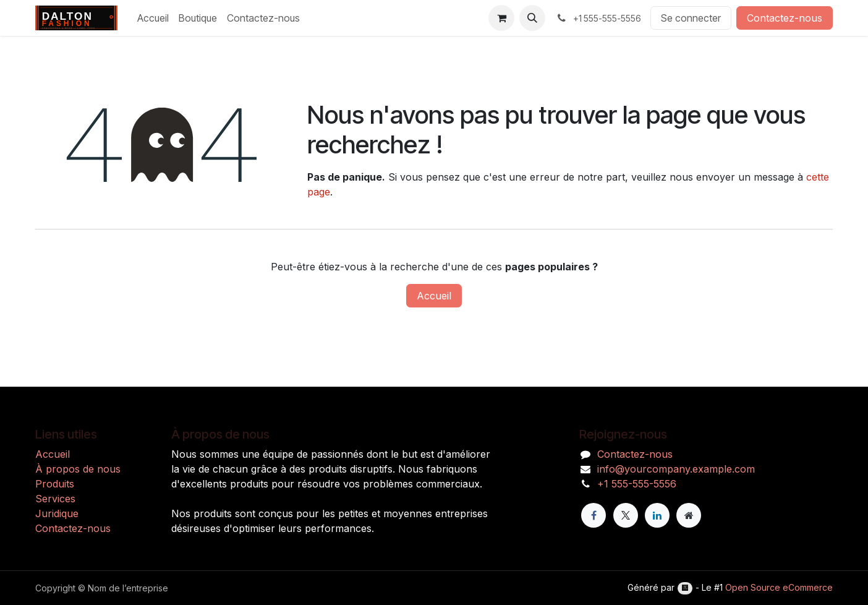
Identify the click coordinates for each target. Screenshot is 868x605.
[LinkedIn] (657, 515)
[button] (532, 18)
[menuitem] (153, 18)
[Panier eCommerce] (501, 18)
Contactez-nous (785, 18)
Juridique (57, 513)
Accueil (434, 296)
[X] (626, 515)
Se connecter (691, 18)
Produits (55, 484)
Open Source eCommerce (779, 587)
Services (55, 499)
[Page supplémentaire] (689, 515)
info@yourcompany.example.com (676, 469)
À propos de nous (78, 469)
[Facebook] (594, 515)
